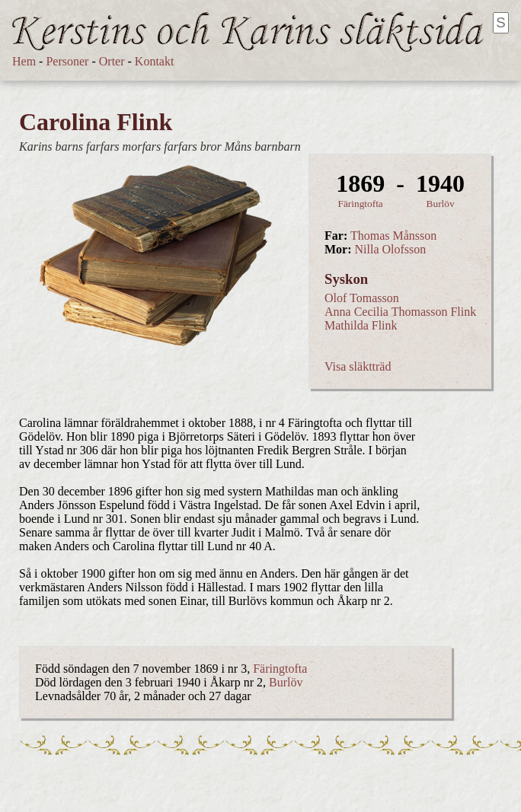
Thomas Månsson (393, 236)
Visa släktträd (358, 366)
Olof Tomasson (362, 298)
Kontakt (155, 61)
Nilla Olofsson (391, 249)
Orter (112, 61)
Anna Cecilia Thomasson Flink (400, 312)
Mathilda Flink (361, 325)
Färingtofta (361, 204)
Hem (24, 61)
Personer (67, 61)
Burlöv (441, 204)
